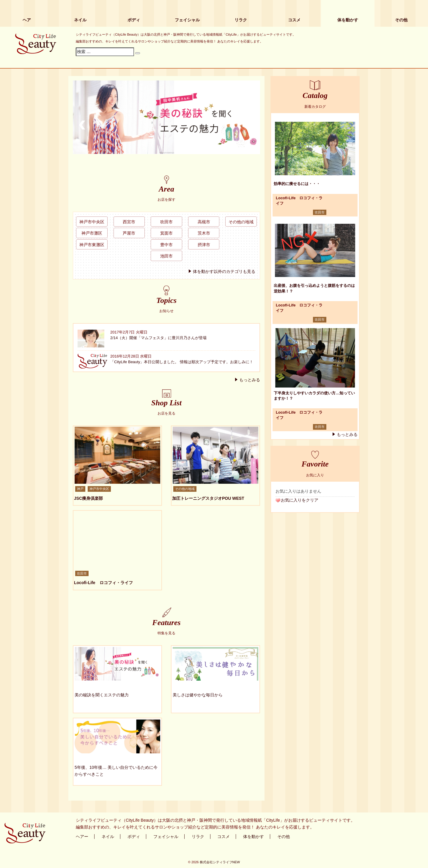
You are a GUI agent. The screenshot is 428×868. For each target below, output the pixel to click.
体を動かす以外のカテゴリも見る (224, 271)
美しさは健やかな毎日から (198, 695)
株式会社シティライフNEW (220, 862)
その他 (401, 20)
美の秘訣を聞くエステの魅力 (102, 695)
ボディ (134, 20)
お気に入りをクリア (300, 500)
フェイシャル (187, 20)
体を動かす (348, 20)
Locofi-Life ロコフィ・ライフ (103, 583)
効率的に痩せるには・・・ (297, 184)
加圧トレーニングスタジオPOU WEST (208, 498)
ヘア (27, 20)
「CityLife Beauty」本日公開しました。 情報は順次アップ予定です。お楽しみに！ (182, 362)
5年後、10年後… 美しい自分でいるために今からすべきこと (116, 771)
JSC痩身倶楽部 (88, 498)
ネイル (80, 20)
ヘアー (82, 837)
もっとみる (250, 380)
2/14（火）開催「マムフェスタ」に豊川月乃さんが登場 (158, 338)
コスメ (294, 20)
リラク (241, 20)
